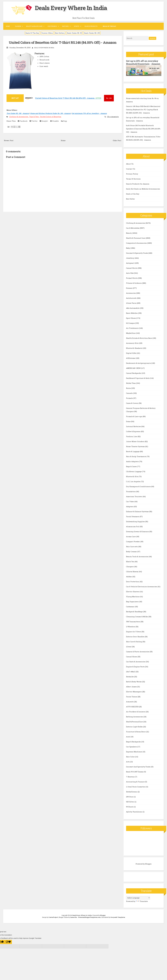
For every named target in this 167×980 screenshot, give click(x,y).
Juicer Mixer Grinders (135, 444)
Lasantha (74, 920)
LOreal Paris (131, 306)
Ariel (128, 739)
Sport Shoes (131, 321)
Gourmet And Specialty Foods (138, 769)
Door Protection (133, 584)
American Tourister (134, 499)
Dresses (129, 291)
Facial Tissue (132, 699)
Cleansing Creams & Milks (137, 619)
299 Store (130, 799)
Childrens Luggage (134, 474)
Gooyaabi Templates (118, 920)
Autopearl (130, 266)
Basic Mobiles (132, 316)
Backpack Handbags (135, 614)
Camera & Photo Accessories (138, 654)
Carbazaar (130, 609)
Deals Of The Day (32, 33)
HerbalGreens (132, 794)
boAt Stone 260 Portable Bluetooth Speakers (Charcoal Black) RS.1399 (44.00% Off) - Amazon (143, 131)
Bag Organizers (133, 604)
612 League (131, 326)
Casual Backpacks (134, 376)
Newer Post (9, 140)
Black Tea (130, 564)
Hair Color (131, 759)
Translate (142, 904)
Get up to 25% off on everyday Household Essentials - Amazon (142, 64)
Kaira (129, 391)
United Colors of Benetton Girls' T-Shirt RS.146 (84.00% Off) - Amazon (63, 42)
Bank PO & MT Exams (135, 774)
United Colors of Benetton (51, 117)
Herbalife (130, 679)
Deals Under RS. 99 (74, 33)
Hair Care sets (132, 549)
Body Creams (132, 554)
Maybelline (131, 336)
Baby (128, 251)
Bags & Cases (132, 469)
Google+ (44, 121)
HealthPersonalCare (135, 724)
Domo (129, 424)
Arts (128, 764)
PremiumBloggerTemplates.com (89, 920)
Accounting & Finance (136, 784)
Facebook (23, 121)
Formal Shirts (132, 281)
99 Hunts (130, 809)
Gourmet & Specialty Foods (137, 256)
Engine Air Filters (134, 634)
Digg (64, 121)
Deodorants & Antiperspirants (139, 366)
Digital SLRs (131, 356)
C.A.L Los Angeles (133, 484)
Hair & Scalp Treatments (136, 459)
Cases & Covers (132, 406)
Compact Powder (133, 544)
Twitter (34, 121)
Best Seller (130, 202)
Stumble (55, 121)
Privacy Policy (132, 177)
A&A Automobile (133, 311)
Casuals (130, 396)
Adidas (129, 579)
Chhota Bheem (132, 574)
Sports (77, 26)
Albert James (132, 689)
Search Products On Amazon (138, 187)
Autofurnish (131, 301)
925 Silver (130, 804)
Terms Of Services (133, 182)
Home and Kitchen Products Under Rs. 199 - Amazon (50, 113)
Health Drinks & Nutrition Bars (139, 341)
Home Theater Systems (136, 449)
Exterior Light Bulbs (135, 729)
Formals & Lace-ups (134, 419)
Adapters (130, 509)
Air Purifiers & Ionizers (136, 714)
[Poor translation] (8, 945)
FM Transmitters (133, 624)
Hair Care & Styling (134, 644)
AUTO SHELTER (132, 709)
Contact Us (131, 172)
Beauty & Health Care (34, 26)
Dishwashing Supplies (136, 524)
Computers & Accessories (137, 246)
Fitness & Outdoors (134, 286)
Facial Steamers (133, 519)
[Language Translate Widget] (138, 901)
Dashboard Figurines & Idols (138, 381)
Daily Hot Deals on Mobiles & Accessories (143, 192)
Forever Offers (47, 33)
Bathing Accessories (135, 719)
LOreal (129, 649)
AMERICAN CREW (134, 371)
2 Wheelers (131, 629)
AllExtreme (131, 361)
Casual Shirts (132, 271)
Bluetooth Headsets (134, 351)
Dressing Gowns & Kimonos (138, 534)
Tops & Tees (34, 117)
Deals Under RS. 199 (92, 33)
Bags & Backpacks (134, 744)
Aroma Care (131, 539)
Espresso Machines (134, 754)
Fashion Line (132, 439)
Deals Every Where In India (75, 7)
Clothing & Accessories (19, 117)
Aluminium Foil (133, 529)
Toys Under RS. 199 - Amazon (18, 113)
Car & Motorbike (133, 231)
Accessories (131, 296)
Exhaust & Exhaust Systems (138, 514)
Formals (130, 401)
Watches (65, 26)
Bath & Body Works (134, 684)
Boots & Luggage (133, 454)
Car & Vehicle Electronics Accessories (142, 589)
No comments (113, 117)
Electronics (52, 26)
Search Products (91, 26)
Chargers (130, 569)
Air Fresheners (133, 331)
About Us (130, 167)
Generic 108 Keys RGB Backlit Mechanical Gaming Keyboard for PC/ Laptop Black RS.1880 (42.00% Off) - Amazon (143, 112)
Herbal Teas (131, 386)
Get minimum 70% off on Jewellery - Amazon (89, 113)
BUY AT (15, 98)
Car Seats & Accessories (136, 664)
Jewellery (130, 261)
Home (8, 26)
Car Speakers (132, 749)
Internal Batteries (134, 429)
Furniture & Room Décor (136, 734)
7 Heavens (131, 779)
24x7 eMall (131, 674)
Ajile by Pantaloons (134, 814)
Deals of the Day (133, 197)
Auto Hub (130, 276)
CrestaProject (53, 920)
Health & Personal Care (136, 241)
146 (109, 98)
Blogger (148, 867)
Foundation (131, 494)
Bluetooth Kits (132, 479)
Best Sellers (60, 33)
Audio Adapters (133, 464)
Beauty (129, 236)
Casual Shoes (132, 659)
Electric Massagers (134, 694)
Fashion (18, 26)
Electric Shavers (133, 594)
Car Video (130, 504)
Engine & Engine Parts (136, 669)
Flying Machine (133, 599)
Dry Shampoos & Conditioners (139, 489)
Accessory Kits (132, 346)
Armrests (130, 704)
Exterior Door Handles (135, 639)
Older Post (117, 140)
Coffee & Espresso (133, 434)
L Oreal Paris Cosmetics (136, 789)
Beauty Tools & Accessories (137, 559)
